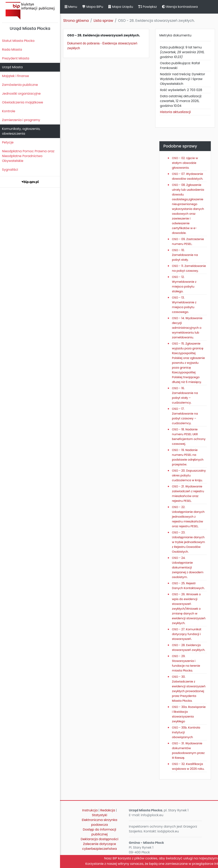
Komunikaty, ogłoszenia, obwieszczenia (21, 131)
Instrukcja (90, 810)
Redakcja (108, 810)
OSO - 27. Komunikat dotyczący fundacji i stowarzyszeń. (187, 634)
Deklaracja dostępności (99, 839)
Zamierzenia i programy (21, 120)
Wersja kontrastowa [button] (180, 7)
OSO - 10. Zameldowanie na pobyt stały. (185, 255)
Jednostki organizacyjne (21, 94)
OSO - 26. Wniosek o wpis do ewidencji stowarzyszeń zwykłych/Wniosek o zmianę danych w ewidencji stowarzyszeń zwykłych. (189, 609)
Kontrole (9, 111)
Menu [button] (71, 7)
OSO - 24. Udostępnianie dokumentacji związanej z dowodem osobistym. (188, 567)
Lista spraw (103, 21)
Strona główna (76, 21)
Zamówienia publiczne (20, 85)
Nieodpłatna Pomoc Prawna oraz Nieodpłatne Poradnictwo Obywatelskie (28, 156)
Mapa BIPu (93, 7)
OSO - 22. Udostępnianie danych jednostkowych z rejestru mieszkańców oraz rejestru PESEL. (188, 517)
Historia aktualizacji (175, 112)
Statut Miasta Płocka (18, 41)
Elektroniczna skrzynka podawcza (99, 822)
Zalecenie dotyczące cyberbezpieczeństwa (99, 846)
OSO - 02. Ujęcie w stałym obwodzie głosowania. (185, 163)
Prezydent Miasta (16, 58)
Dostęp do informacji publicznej (99, 832)
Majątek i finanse (15, 76)
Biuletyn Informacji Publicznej (30, 11)
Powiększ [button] (147, 7)
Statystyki (99, 815)
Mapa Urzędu (121, 7)
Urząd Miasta (12, 67)
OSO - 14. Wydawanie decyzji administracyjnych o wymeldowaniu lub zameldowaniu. (187, 328)
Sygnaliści (10, 170)
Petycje (8, 142)
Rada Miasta (12, 50)
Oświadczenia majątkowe (22, 102)
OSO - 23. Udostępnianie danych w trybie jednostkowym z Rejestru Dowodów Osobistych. (188, 542)
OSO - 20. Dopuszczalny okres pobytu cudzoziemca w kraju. (189, 475)
